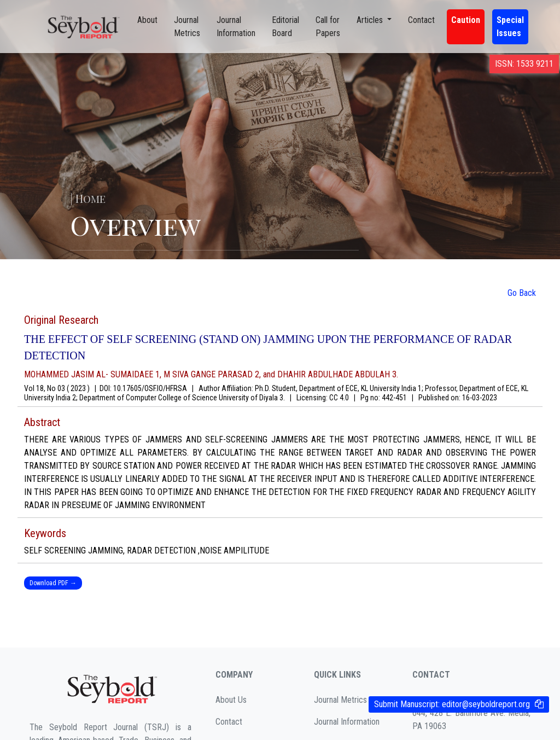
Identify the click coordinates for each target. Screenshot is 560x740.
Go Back (522, 293)
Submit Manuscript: (452, 704)
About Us (231, 700)
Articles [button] (371, 20)
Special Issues (510, 27)
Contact (421, 20)
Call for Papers (328, 27)
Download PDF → (53, 583)
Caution (466, 20)
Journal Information (236, 27)
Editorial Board (285, 27)
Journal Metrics (187, 27)
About (147, 20)
